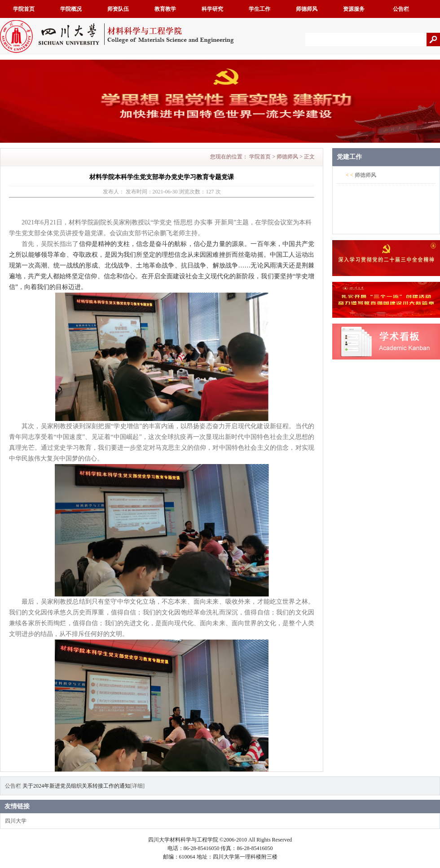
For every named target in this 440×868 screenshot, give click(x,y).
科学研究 (212, 9)
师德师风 (307, 9)
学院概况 (71, 9)
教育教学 (165, 9)
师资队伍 (118, 9)
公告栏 (401, 9)
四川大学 (16, 821)
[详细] (137, 786)
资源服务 (354, 9)
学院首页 (24, 9)
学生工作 (260, 9)
